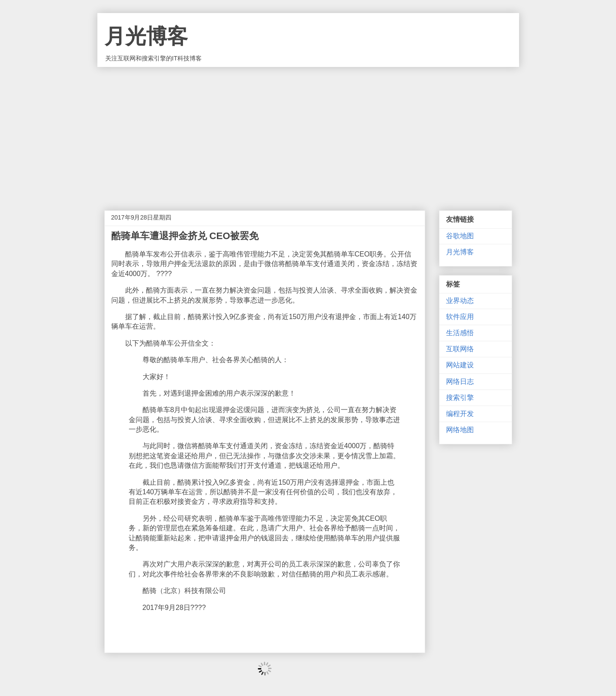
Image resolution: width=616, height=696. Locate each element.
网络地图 (460, 430)
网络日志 (460, 381)
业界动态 (460, 301)
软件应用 (460, 317)
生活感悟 (460, 333)
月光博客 (146, 36)
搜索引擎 (460, 398)
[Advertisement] (308, 132)
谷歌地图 (460, 236)
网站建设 (460, 365)
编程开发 (460, 414)
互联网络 (460, 349)
